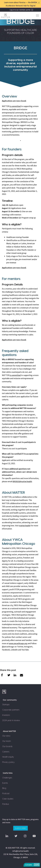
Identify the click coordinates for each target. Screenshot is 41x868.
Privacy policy (8, 762)
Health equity (8, 757)
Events (5, 783)
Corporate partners (11, 710)
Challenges (7, 778)
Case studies (8, 799)
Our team (7, 741)
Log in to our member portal (21, 10)
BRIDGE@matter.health (22, 481)
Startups (6, 704)
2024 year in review (11, 720)
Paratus (6, 804)
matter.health (25, 526)
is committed (15, 106)
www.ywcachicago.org (18, 643)
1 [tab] (21, 141)
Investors (6, 715)
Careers (6, 752)
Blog (4, 788)
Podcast (6, 793)
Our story (6, 736)
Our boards (7, 746)
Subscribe (20, 828)
